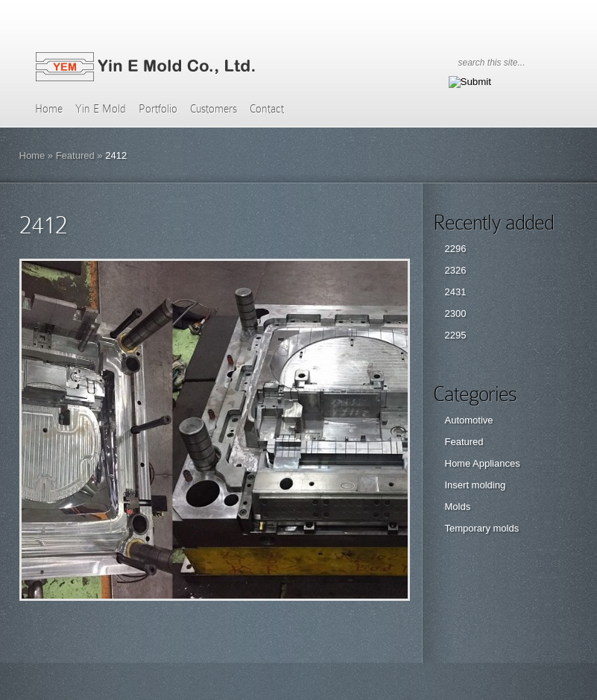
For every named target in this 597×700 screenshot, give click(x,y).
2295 (456, 335)
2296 (456, 249)
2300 (456, 313)
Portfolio (158, 109)
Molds (458, 507)
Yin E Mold (101, 109)
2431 (456, 292)
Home (49, 109)
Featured (75, 155)
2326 (456, 270)
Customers (214, 109)
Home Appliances (483, 463)
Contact (267, 109)
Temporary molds (482, 528)
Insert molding (476, 485)
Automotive (469, 420)
